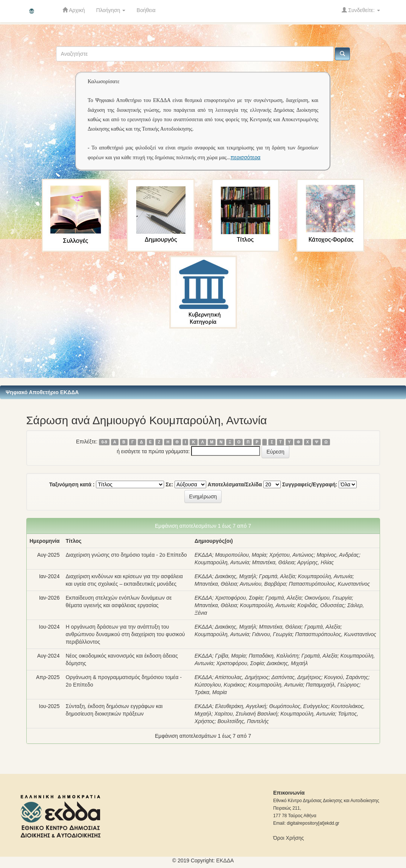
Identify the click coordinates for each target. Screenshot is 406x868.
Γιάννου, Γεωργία (272, 634)
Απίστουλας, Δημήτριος (242, 677)
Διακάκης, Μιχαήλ (235, 576)
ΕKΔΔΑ (225, 860)
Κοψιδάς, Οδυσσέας (321, 605)
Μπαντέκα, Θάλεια (273, 562)
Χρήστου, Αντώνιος (292, 555)
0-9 (104, 442)
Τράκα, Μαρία (211, 692)
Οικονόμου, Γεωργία (328, 598)
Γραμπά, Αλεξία (277, 576)
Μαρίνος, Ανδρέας (338, 555)
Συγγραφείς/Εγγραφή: (310, 484)
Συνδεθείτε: (361, 10)
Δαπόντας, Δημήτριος (296, 677)
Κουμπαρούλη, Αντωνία (222, 562)
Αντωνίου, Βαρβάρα (263, 584)
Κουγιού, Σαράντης (346, 677)
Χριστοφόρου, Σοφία (239, 598)
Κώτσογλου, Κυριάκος (220, 685)
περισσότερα (246, 157)
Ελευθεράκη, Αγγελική (240, 706)
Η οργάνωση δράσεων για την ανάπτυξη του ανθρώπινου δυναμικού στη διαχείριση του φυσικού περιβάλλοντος (125, 634)
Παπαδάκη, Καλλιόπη (274, 656)
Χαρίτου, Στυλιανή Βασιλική (246, 714)
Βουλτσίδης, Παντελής (243, 721)
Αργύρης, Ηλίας (316, 562)
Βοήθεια (146, 10)
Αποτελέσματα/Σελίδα (235, 484)
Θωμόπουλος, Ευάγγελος (299, 706)
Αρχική (74, 10)
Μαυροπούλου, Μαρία (240, 555)
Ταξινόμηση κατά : (72, 484)
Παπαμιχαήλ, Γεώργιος (333, 685)
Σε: (169, 484)
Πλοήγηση (111, 10)
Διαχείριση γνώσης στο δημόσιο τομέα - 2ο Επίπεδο (126, 555)
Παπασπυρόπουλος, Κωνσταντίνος (329, 584)
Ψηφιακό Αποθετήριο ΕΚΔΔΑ (42, 392)
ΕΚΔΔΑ (203, 555)
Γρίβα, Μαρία (230, 656)
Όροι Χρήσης (289, 838)
